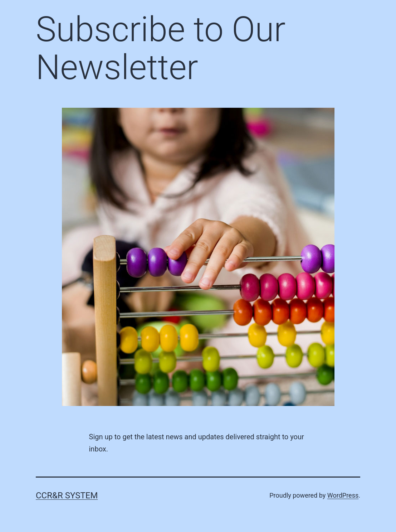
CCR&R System (67, 495)
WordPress (343, 495)
